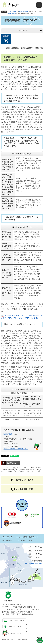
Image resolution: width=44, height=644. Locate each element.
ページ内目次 (22, 30)
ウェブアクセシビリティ (25, 540)
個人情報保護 (7, 540)
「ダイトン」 (16, 634)
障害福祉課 (12, 14)
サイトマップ (7, 537)
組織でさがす (24, 12)
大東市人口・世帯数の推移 (33, 563)
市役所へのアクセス (15, 627)
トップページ (13, 12)
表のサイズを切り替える (22, 154)
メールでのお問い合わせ (16, 621)
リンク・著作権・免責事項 (26, 537)
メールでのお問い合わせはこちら (16, 449)
